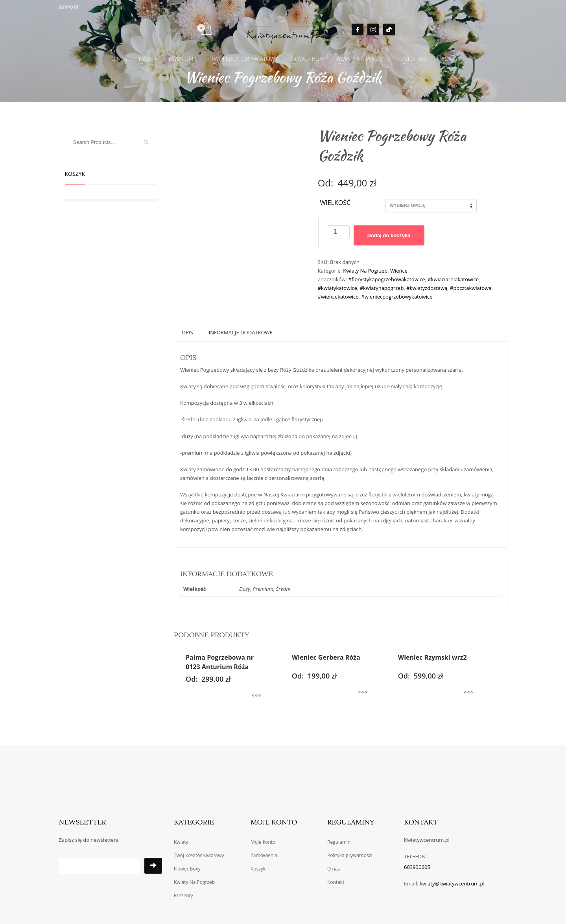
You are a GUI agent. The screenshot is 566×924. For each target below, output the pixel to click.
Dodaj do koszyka (389, 235)
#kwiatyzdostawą (427, 288)
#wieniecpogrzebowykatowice (397, 297)
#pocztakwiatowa (471, 288)
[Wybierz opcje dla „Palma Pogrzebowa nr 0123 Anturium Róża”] (256, 696)
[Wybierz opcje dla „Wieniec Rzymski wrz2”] (468, 693)
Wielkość (335, 203)
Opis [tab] (187, 332)
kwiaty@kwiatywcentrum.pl (452, 883)
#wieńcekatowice (338, 297)
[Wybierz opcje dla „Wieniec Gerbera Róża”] (363, 693)
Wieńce (399, 271)
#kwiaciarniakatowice (453, 279)
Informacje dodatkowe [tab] (241, 332)
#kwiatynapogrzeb (382, 288)
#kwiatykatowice (337, 288)
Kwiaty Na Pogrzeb (365, 271)
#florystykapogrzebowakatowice (386, 279)
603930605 (417, 867)
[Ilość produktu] (338, 232)
